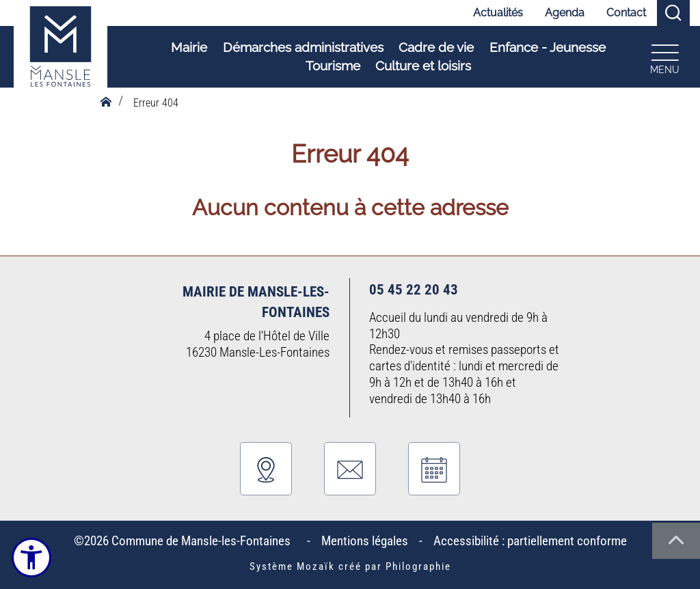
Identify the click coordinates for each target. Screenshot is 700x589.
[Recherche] (673, 13)
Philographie (418, 566)
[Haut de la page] (676, 541)
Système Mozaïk (292, 566)
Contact (626, 13)
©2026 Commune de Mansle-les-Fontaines (185, 541)
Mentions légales (365, 541)
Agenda (565, 13)
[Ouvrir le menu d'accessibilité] (32, 558)
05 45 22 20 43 (414, 289)
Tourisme (329, 66)
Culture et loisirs (420, 66)
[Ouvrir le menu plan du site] (662, 57)
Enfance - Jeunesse (544, 48)
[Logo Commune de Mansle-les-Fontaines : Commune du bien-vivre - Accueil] (61, 58)
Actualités (498, 13)
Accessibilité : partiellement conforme (530, 541)
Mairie (186, 48)
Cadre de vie (433, 48)
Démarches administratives (300, 48)
